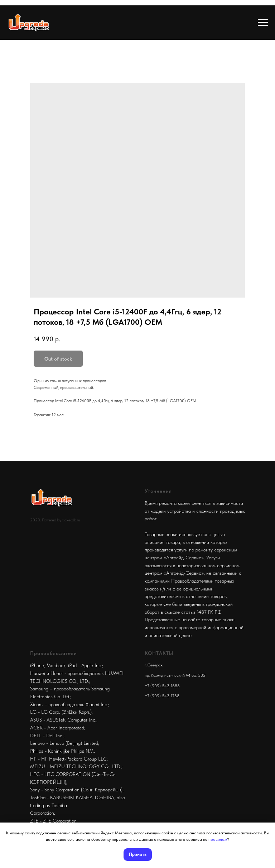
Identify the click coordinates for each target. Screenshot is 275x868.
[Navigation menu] (263, 23)
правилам (218, 839)
